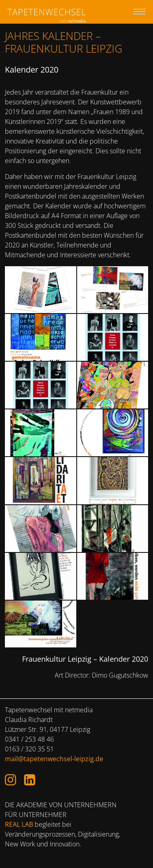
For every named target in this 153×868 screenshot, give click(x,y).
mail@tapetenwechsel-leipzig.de (54, 759)
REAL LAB (19, 824)
